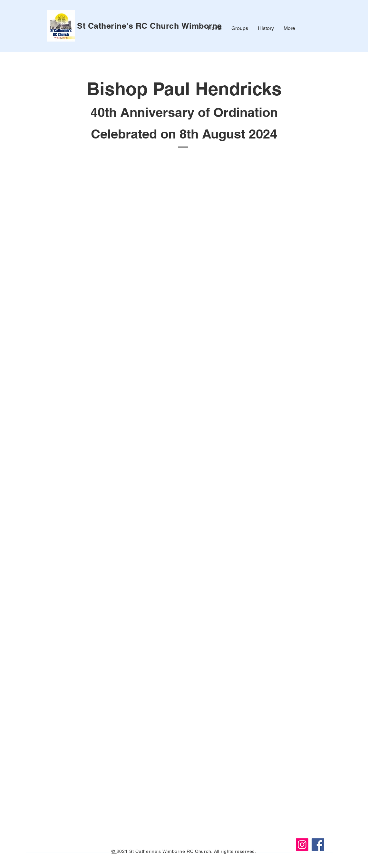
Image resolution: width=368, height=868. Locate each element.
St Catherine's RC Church (129, 26)
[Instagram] (302, 845)
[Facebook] (318, 845)
